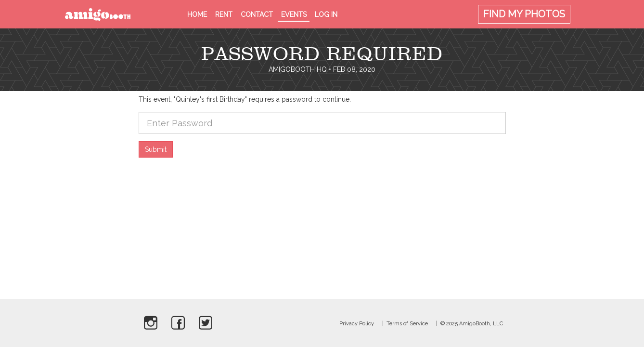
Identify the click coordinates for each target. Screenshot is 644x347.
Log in (326, 14)
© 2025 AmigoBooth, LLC (472, 324)
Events (294, 14)
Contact (257, 14)
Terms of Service (407, 324)
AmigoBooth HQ (298, 69)
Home (197, 14)
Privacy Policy (357, 324)
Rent (224, 14)
